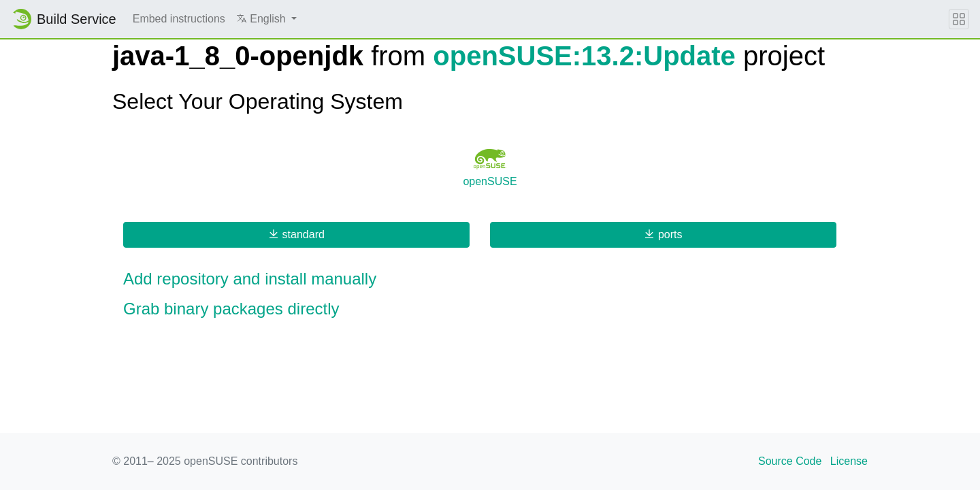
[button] (266, 19)
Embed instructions (179, 19)
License (849, 461)
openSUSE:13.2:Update (584, 56)
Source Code (790, 461)
